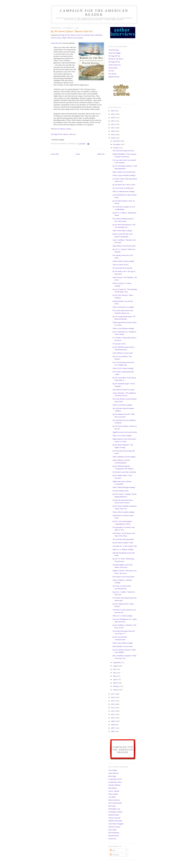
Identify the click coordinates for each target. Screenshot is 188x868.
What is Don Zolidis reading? (123, 643)
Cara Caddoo (113, 770)
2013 (113, 708)
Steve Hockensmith (115, 803)
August (116, 666)
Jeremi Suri (112, 839)
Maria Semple (113, 794)
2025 (113, 114)
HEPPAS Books (114, 77)
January (116, 690)
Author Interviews (115, 65)
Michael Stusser (114, 815)
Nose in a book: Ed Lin (120, 265)
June (115, 673)
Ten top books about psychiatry (123, 539)
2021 (113, 128)
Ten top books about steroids (122, 268)
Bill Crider (112, 806)
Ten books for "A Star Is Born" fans (125, 546)
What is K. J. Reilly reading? (122, 616)
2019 (113, 135)
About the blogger (115, 53)
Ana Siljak (112, 797)
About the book (56, 43)
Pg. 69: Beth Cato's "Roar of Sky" (124, 185)
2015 (113, 701)
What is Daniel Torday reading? (123, 261)
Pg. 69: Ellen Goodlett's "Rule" (123, 543)
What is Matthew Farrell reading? (124, 457)
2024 (113, 118)
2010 (113, 718)
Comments (115, 855)
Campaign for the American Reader (94, 13)
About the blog (113, 50)
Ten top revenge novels (120, 491)
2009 (113, 721)
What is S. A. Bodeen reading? (123, 549)
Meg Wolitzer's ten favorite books (124, 246)
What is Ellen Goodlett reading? (124, 512)
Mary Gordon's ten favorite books (124, 172)
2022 (113, 124)
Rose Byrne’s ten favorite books (123, 577)
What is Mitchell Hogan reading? (124, 487)
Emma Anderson (114, 800)
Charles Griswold (114, 818)
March (115, 683)
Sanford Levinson (114, 827)
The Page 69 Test (114, 56)
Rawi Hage (112, 776)
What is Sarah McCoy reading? (123, 307)
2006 (113, 731)
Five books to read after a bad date (124, 472)
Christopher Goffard (115, 812)
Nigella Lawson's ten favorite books (125, 432)
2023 (113, 121)
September (117, 662)
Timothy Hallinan (114, 785)
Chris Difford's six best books (123, 353)
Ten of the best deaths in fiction (123, 151)
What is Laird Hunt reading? (122, 405)
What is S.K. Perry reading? (122, 436)
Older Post (101, 154)
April (115, 679)
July (115, 669)
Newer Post (55, 154)
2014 (113, 704)
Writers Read (113, 68)
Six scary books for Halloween (123, 188)
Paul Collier (112, 830)
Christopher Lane (114, 809)
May (115, 676)
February (116, 686)
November (117, 144)
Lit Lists (111, 71)
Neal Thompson (114, 833)
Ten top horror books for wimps (123, 390)
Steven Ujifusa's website (63, 129)
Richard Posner (114, 836)
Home (78, 154)
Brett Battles (113, 788)
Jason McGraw (113, 773)
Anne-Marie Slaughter (116, 824)
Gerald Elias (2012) (115, 779)
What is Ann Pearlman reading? (123, 328)
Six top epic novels (119, 344)
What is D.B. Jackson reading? (123, 368)
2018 (113, 138)
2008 (113, 725)
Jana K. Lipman (114, 791)
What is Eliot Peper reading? (122, 231)
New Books (112, 74)
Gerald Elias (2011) (115, 782)
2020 (113, 131)
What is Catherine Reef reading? (124, 191)
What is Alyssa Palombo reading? (124, 175)
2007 (113, 728)
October (116, 148)
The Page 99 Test (114, 62)
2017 (113, 694)
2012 (113, 711)
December (117, 141)
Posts (113, 850)
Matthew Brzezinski (115, 821)
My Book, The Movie (116, 59)
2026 (113, 111)
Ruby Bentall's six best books (123, 646)
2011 (113, 714)
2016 (113, 697)
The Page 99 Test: (63, 134)
